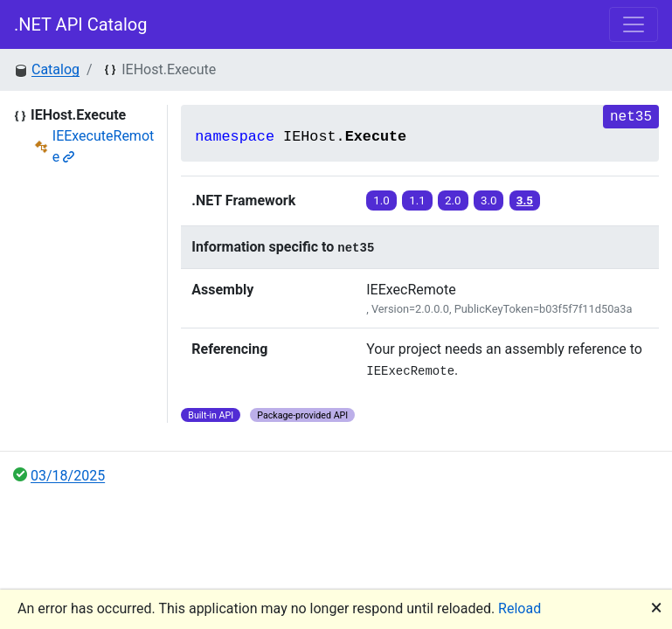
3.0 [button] (489, 200)
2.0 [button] (453, 200)
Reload (520, 608)
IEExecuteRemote (103, 146)
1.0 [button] (381, 200)
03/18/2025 (68, 476)
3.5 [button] (525, 200)
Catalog (55, 69)
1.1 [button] (417, 200)
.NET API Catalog (81, 24)
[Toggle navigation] (634, 24)
